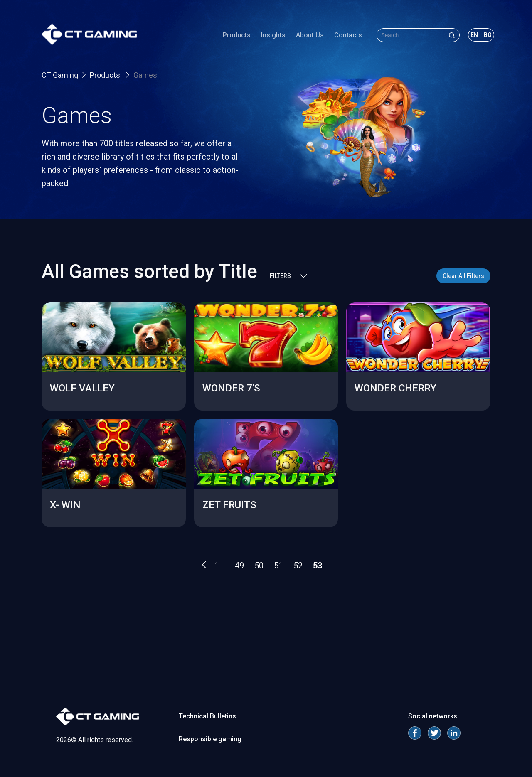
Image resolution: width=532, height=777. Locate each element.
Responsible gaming (210, 739)
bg (488, 35)
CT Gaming (60, 75)
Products (237, 35)
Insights (273, 35)
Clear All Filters (463, 276)
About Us (310, 35)
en (474, 35)
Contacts (348, 35)
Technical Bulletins (207, 716)
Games (145, 75)
